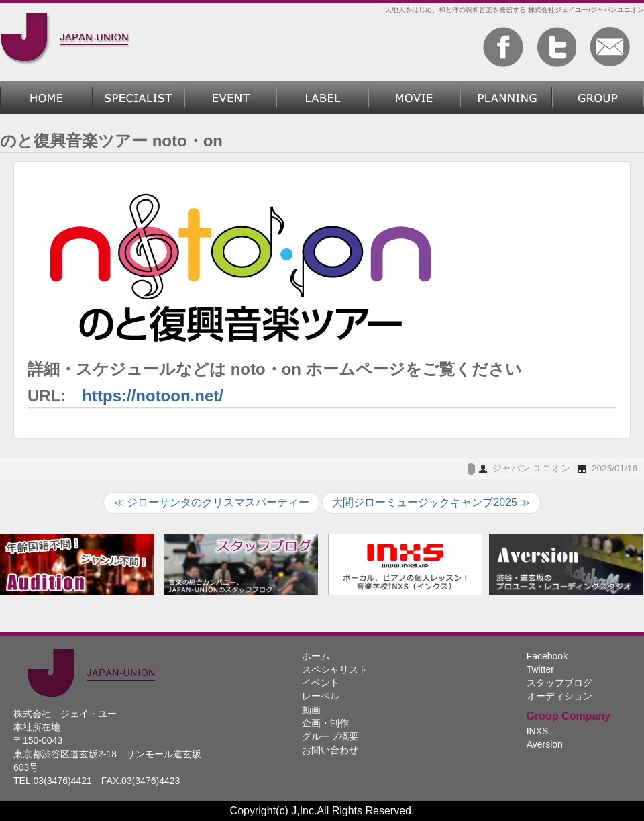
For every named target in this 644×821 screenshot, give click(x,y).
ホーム (46, 97)
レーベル (322, 97)
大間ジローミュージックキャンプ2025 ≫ (431, 502)
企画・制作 (506, 97)
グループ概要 (598, 97)
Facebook (547, 656)
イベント (321, 683)
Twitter (540, 669)
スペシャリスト (139, 97)
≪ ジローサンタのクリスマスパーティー (211, 502)
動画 (414, 97)
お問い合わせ (330, 750)
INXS (538, 731)
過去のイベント (230, 97)
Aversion (545, 744)
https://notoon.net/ (153, 396)
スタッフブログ (559, 683)
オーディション (559, 696)
